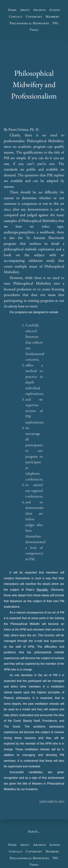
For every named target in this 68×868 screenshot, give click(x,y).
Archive (40, 10)
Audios (55, 10)
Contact (16, 16)
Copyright (34, 16)
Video (34, 30)
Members (52, 16)
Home (12, 10)
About (25, 10)
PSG (55, 23)
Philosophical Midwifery (29, 23)
